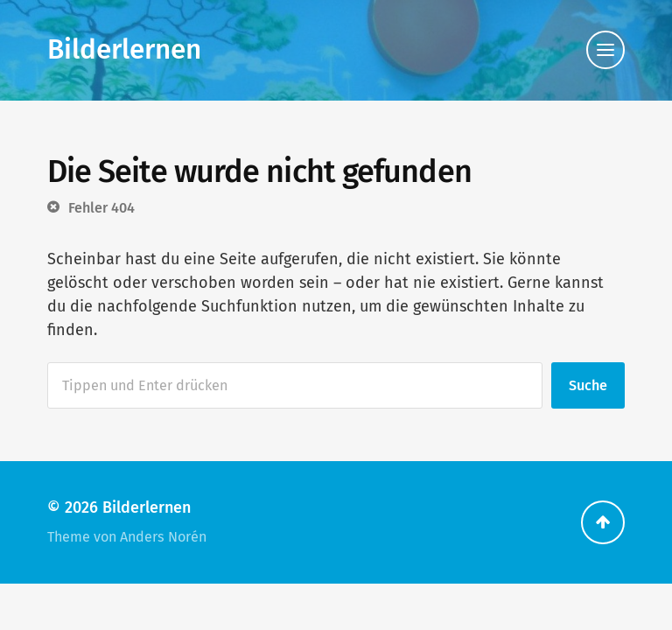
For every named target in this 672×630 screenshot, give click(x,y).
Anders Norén (163, 537)
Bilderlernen (124, 49)
